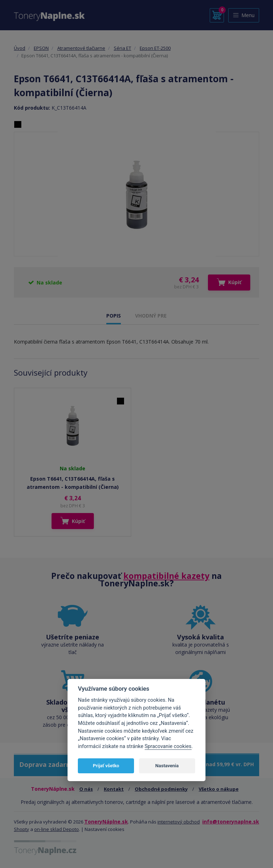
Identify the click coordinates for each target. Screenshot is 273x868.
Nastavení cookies (105, 829)
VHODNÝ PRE (151, 316)
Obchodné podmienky (161, 789)
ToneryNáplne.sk (106, 822)
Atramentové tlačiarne (81, 48)
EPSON (41, 48)
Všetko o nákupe (219, 789)
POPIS (114, 316)
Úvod (20, 48)
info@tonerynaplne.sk (231, 822)
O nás (86, 789)
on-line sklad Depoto (57, 829)
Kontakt (114, 789)
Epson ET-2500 (155, 48)
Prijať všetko (106, 766)
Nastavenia (167, 766)
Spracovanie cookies (168, 746)
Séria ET (122, 48)
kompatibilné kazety (166, 576)
